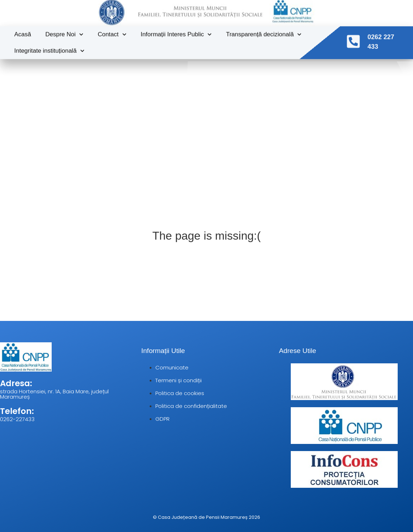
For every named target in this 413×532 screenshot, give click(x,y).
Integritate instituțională (49, 46)
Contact (112, 29)
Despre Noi (64, 29)
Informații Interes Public (176, 29)
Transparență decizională (264, 29)
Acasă (23, 29)
